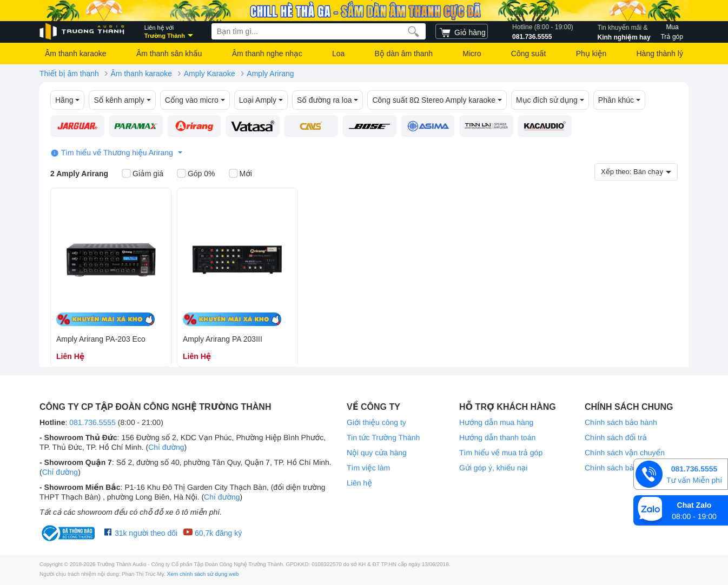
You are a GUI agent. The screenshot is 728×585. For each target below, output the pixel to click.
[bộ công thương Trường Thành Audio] (69, 533)
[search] (413, 31)
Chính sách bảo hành (621, 422)
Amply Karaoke (210, 74)
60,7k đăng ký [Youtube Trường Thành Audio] (212, 533)
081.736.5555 (543, 31)
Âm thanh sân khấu (169, 54)
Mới (240, 174)
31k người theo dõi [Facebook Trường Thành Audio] (141, 533)
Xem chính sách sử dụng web (203, 574)
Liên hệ (359, 483)
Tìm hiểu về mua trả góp (501, 453)
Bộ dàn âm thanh (404, 54)
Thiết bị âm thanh (69, 74)
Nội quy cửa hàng (377, 453)
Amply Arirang (270, 74)
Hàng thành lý (659, 54)
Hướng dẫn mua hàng (496, 422)
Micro (472, 54)
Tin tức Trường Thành (383, 437)
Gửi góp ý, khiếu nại (493, 468)
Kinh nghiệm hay (624, 31)
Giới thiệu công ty (376, 422)
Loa (338, 54)
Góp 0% (196, 174)
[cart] (462, 31)
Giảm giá (143, 174)
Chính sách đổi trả (616, 437)
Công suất (529, 54)
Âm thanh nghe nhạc (267, 54)
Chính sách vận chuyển (625, 453)
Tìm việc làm (368, 468)
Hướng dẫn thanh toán (497, 437)
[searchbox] (319, 31)
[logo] (83, 32)
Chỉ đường (166, 447)
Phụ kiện (591, 54)
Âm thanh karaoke (76, 54)
